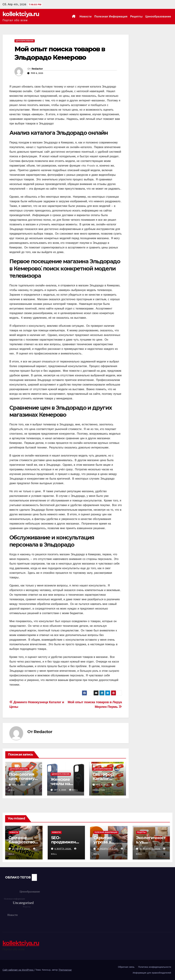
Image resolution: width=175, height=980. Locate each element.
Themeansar (65, 970)
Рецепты (136, 16)
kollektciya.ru (21, 14)
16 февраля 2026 (150, 849)
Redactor (37, 69)
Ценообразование (158, 16)
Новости (86, 16)
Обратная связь (126, 967)
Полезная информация (111, 16)
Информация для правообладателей (152, 973)
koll (74, 790)
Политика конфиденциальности (155, 967)
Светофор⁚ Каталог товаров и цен (107, 779)
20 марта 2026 (21, 849)
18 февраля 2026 (108, 849)
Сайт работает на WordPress (18, 970)
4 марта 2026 (63, 849)
